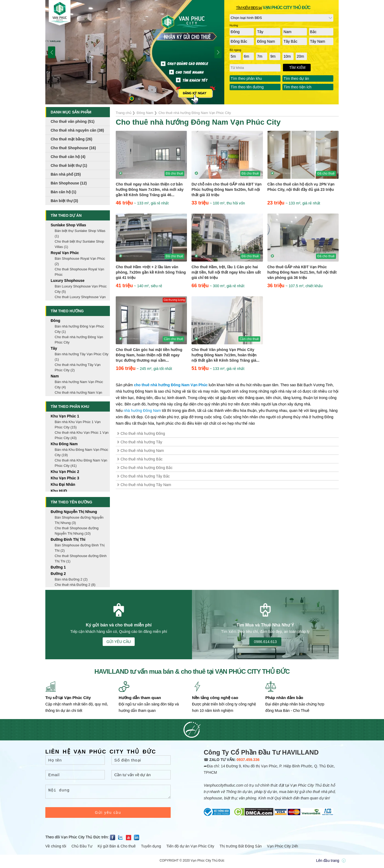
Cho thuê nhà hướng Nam (142, 451)
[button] (132, 98)
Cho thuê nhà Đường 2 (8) (75, 585)
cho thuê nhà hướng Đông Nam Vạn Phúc (171, 385)
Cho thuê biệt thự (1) (69, 165)
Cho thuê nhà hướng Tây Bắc (145, 476)
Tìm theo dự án (296, 78)
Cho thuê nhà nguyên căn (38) (77, 130)
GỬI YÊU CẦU (119, 642)
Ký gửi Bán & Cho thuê (117, 848)
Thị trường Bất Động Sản (241, 848)
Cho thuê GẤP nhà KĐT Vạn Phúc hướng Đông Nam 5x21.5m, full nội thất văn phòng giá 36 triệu (302, 272)
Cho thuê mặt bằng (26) (71, 139)
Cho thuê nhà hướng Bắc (142, 459)
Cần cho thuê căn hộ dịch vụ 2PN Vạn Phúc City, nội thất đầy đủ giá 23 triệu (301, 187)
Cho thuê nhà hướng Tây (141, 442)
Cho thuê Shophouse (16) (73, 148)
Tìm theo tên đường (247, 87)
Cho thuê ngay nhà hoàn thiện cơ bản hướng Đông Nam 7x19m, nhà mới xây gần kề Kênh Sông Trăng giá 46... (150, 190)
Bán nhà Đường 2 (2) (71, 579)
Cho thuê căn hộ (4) (68, 157)
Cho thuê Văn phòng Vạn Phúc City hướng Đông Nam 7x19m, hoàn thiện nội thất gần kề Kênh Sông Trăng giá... (225, 355)
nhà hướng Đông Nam (142, 411)
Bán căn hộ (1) (63, 192)
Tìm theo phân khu (246, 78)
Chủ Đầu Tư (82, 848)
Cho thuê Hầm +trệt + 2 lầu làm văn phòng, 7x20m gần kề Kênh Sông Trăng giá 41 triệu (151, 272)
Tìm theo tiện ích (297, 87)
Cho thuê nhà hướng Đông (143, 433)
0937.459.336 (248, 760)
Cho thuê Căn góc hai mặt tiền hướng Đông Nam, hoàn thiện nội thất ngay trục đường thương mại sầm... (149, 355)
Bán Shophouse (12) (69, 183)
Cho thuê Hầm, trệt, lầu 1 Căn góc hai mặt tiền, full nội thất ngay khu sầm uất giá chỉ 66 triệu (226, 272)
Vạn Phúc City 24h (282, 848)
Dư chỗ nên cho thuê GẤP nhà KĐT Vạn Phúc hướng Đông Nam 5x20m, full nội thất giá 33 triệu (226, 190)
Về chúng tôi (56, 848)
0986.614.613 (265, 642)
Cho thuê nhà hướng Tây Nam (146, 485)
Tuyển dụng (151, 848)
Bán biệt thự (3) (64, 201)
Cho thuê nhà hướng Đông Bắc (147, 468)
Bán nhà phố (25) (66, 174)
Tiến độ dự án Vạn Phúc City (190, 848)
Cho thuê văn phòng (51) (73, 121)
